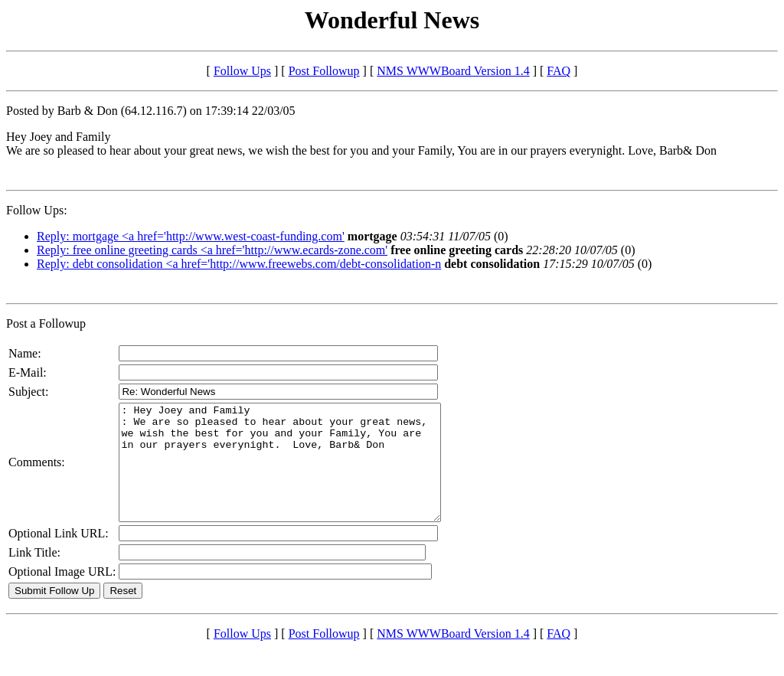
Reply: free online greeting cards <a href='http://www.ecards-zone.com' (212, 250)
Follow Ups (242, 71)
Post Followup (324, 71)
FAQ (559, 71)
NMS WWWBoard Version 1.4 (453, 71)
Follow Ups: (37, 210)
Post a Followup (46, 323)
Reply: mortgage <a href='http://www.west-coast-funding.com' (191, 236)
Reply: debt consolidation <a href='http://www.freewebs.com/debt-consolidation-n (239, 264)
